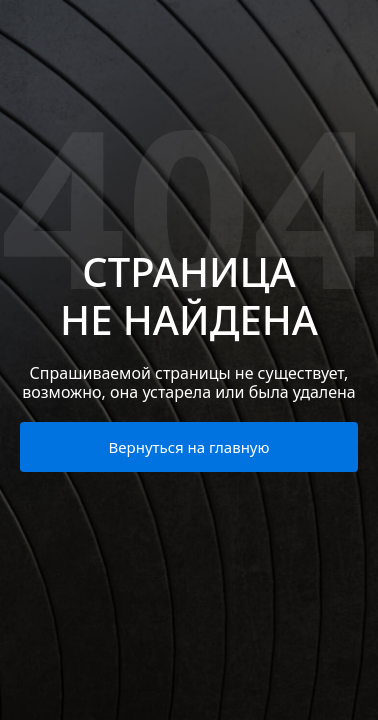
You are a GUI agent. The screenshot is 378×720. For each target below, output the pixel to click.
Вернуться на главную (189, 447)
